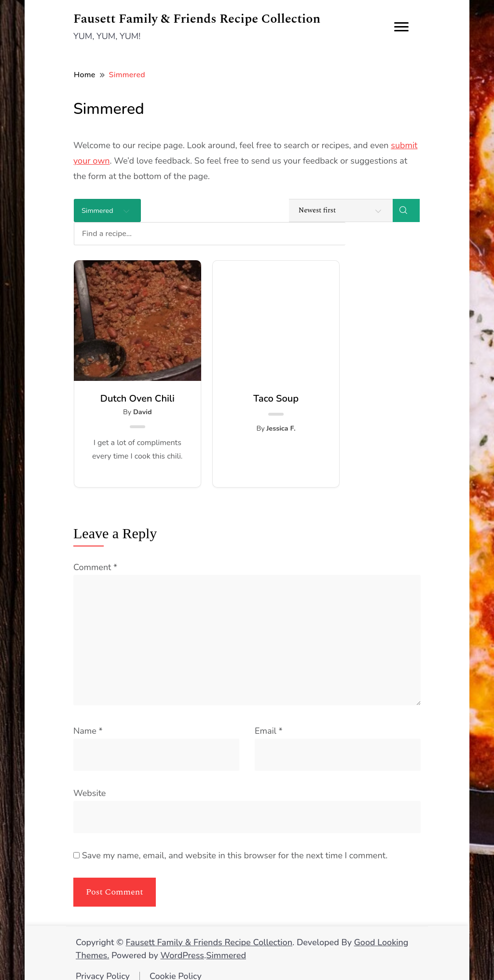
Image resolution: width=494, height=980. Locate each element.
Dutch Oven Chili (128, 376)
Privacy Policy (103, 966)
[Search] (406, 210)
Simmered (226, 945)
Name (88, 721)
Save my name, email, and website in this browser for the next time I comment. (235, 845)
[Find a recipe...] (257, 210)
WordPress (182, 945)
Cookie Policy (176, 966)
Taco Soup (247, 376)
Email (269, 721)
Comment (95, 557)
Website (89, 783)
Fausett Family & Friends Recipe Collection (197, 19)
